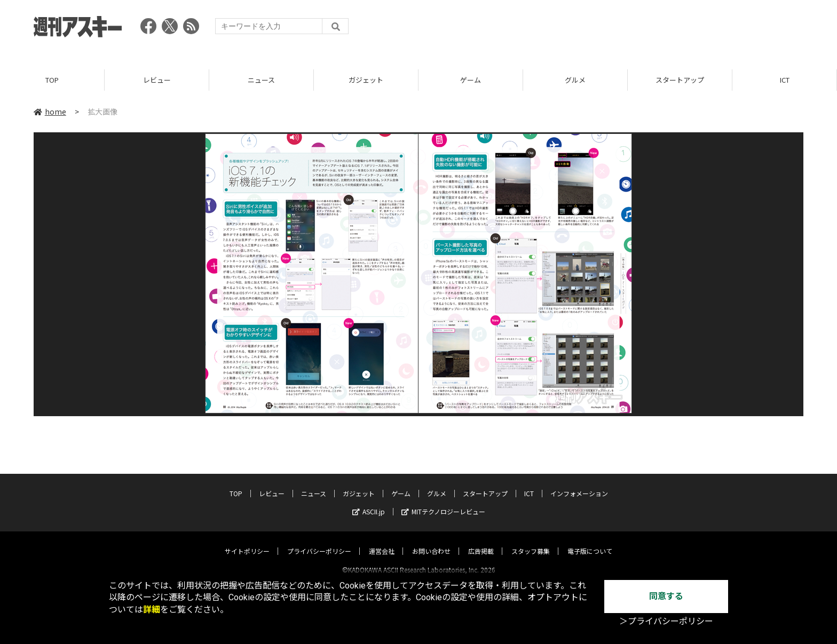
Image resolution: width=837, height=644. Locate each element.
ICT (785, 80)
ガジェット (366, 80)
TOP (52, 80)
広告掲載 (481, 541)
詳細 (152, 610)
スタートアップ (680, 80)
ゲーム (471, 80)
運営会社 (382, 541)
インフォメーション (579, 484)
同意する (666, 596)
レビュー (157, 80)
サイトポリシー (247, 541)
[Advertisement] (609, 29)
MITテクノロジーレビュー (443, 502)
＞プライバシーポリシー (666, 621)
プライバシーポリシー (319, 541)
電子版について (590, 541)
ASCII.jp (369, 502)
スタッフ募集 (531, 541)
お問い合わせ (431, 541)
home (50, 112)
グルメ (575, 80)
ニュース (261, 80)
